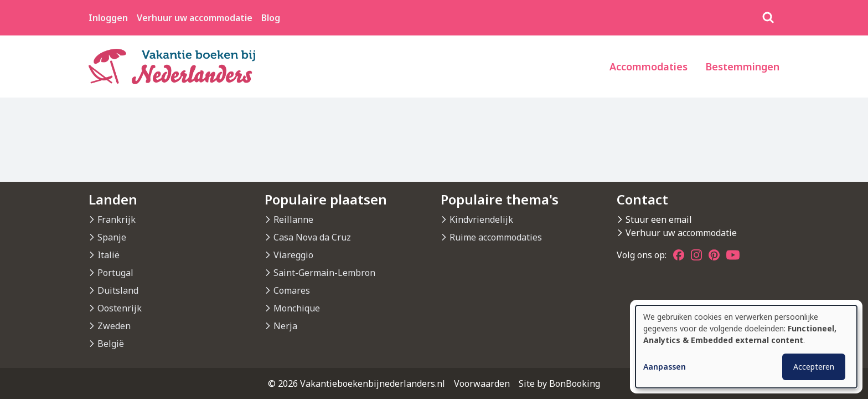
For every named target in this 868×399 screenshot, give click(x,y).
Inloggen (108, 18)
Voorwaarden (482, 383)
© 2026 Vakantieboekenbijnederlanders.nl (356, 383)
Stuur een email (659, 219)
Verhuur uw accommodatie (195, 18)
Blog (271, 18)
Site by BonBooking (559, 383)
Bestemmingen (742, 66)
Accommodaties (649, 66)
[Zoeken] (768, 18)
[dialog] (746, 347)
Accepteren (814, 367)
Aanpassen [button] (665, 367)
